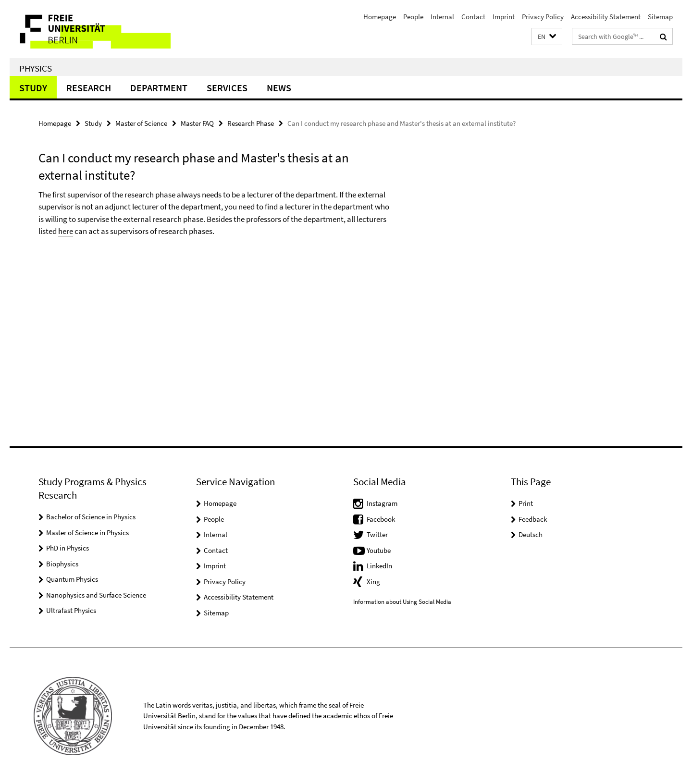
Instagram (382, 503)
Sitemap (660, 17)
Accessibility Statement (606, 17)
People (413, 17)
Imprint (504, 17)
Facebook (381, 519)
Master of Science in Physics (87, 533)
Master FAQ (197, 123)
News (279, 88)
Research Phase (251, 123)
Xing (373, 582)
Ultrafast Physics (71, 610)
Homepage (380, 17)
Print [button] (526, 503)
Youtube (379, 550)
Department (159, 88)
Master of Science (141, 123)
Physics (36, 68)
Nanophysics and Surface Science (96, 595)
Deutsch (531, 534)
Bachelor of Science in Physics (91, 517)
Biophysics (62, 564)
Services (227, 88)
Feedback (533, 519)
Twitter (377, 534)
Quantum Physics (72, 579)
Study (33, 88)
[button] (547, 37)
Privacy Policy (543, 17)
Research (89, 88)
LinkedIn (379, 566)
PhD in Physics (68, 548)
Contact (473, 17)
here (66, 231)
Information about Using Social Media (402, 602)
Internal (442, 17)
